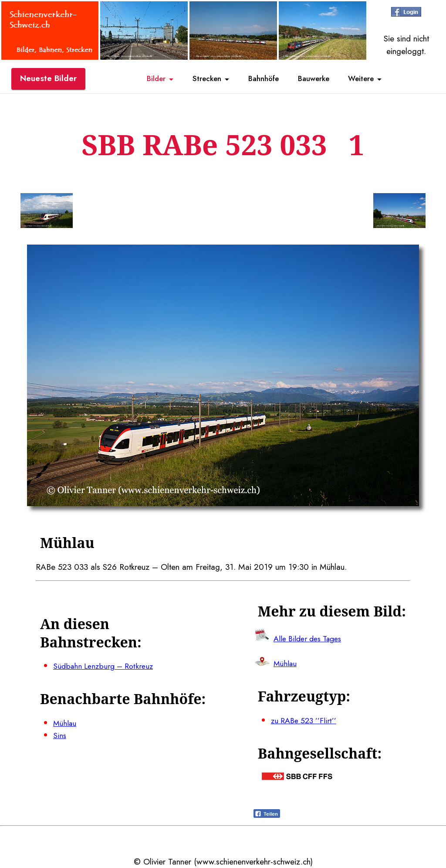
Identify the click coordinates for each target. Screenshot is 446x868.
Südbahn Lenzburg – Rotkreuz (106, 666)
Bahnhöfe (263, 80)
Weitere (375, 80)
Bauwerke (320, 80)
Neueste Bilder (49, 80)
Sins (60, 735)
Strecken (198, 80)
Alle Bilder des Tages (311, 638)
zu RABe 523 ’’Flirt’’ (306, 720)
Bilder (142, 80)
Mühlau (66, 723)
